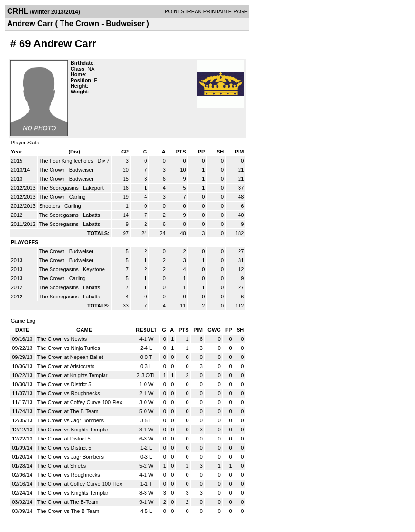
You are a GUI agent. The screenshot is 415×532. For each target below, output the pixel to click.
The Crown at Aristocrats (66, 366)
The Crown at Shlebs (62, 466)
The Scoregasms (60, 188)
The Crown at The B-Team (68, 411)
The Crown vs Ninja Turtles (69, 348)
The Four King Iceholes (67, 161)
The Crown (53, 170)
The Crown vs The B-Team (68, 511)
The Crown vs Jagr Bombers (70, 420)
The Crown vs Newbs (62, 339)
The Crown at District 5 (64, 439)
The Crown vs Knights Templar (73, 430)
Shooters (50, 206)
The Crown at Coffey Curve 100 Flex (80, 402)
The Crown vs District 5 (64, 384)
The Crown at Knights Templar (73, 375)
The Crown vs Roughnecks (69, 393)
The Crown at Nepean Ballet (70, 357)
